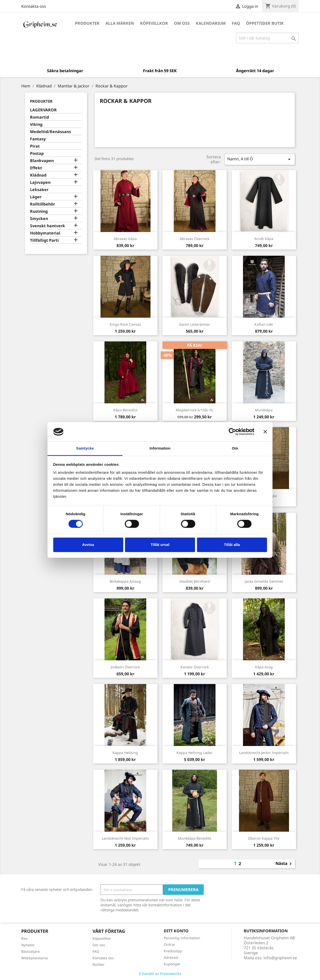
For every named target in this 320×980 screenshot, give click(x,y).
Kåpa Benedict (125, 410)
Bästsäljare (30, 951)
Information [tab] (160, 448)
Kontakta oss (34, 6)
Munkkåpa (264, 410)
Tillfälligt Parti (44, 240)
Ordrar (169, 944)
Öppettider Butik (265, 23)
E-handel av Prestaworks (160, 974)
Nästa (284, 864)
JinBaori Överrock (125, 667)
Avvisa (88, 545)
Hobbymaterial (45, 233)
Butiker (98, 964)
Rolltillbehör (42, 204)
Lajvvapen (40, 182)
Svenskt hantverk (47, 226)
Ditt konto (176, 931)
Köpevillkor (154, 23)
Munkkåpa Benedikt (195, 838)
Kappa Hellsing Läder (194, 753)
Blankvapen (42, 161)
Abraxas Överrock (194, 239)
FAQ (236, 23)
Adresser (171, 957)
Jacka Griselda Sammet (264, 581)
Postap (37, 153)
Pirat (35, 146)
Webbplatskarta (34, 958)
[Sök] (267, 38)
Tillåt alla (232, 545)
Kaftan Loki (264, 324)
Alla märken (120, 23)
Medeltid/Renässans (50, 132)
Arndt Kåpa (264, 239)
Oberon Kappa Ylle (264, 838)
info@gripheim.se (280, 958)
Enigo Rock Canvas (125, 324)
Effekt (36, 168)
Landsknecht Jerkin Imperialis (264, 753)
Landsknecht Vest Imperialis (125, 838)
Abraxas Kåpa (125, 239)
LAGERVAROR (43, 110)
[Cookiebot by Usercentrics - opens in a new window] (232, 432)
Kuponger (172, 964)
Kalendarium (211, 23)
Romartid (39, 117)
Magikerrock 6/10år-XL (194, 410)
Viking (36, 124)
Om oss (182, 23)
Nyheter (28, 945)
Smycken (39, 219)
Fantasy (38, 139)
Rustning (39, 211)
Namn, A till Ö (260, 159)
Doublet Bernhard (195, 581)
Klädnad (38, 175)
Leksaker (39, 190)
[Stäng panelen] (265, 432)
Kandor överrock (195, 667)
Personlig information (182, 938)
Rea (24, 938)
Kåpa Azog (264, 667)
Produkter (87, 23)
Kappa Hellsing (125, 753)
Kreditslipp (173, 951)
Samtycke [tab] (85, 448)
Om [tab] (235, 448)
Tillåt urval (160, 545)
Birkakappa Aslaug (125, 581)
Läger (36, 197)
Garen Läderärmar (194, 324)
